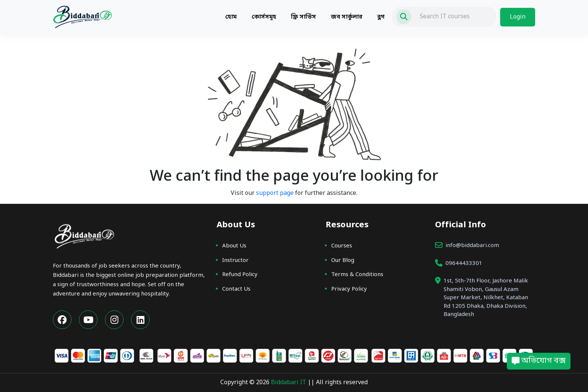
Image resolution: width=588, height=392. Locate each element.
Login (518, 17)
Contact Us (236, 289)
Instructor (235, 260)
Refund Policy (240, 275)
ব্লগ (381, 17)
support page (275, 193)
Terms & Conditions (357, 275)
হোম (231, 17)
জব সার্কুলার (347, 17)
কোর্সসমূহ (264, 17)
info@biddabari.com (472, 246)
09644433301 (464, 263)
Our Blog (343, 260)
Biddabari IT (289, 383)
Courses (342, 246)
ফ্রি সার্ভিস (303, 17)
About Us (234, 246)
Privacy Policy (349, 289)
